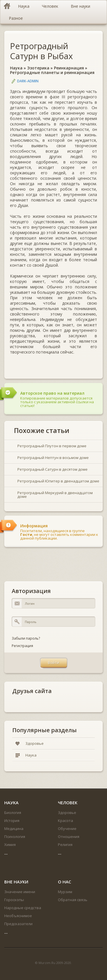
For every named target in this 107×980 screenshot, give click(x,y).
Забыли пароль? (26, 638)
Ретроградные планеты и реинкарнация (52, 72)
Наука (16, 68)
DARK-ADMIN (28, 81)
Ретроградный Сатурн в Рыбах (41, 51)
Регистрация (22, 646)
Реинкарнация (69, 68)
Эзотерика (38, 68)
